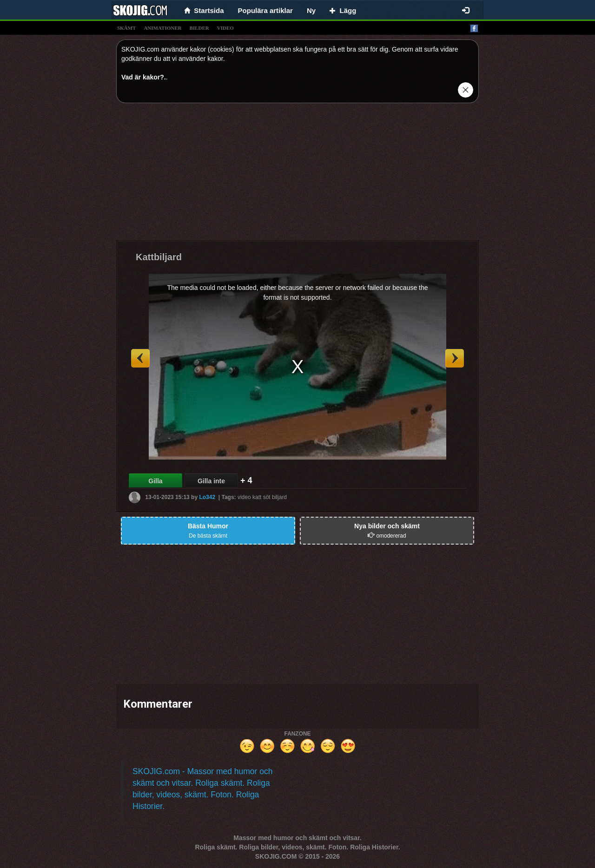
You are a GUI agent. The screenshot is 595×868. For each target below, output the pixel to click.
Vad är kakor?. (144, 77)
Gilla (155, 481)
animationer (162, 28)
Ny (311, 10)
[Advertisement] (297, 175)
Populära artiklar (265, 10)
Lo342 (207, 497)
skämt (126, 28)
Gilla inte (211, 481)
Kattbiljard (159, 257)
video (225, 28)
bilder (199, 28)
